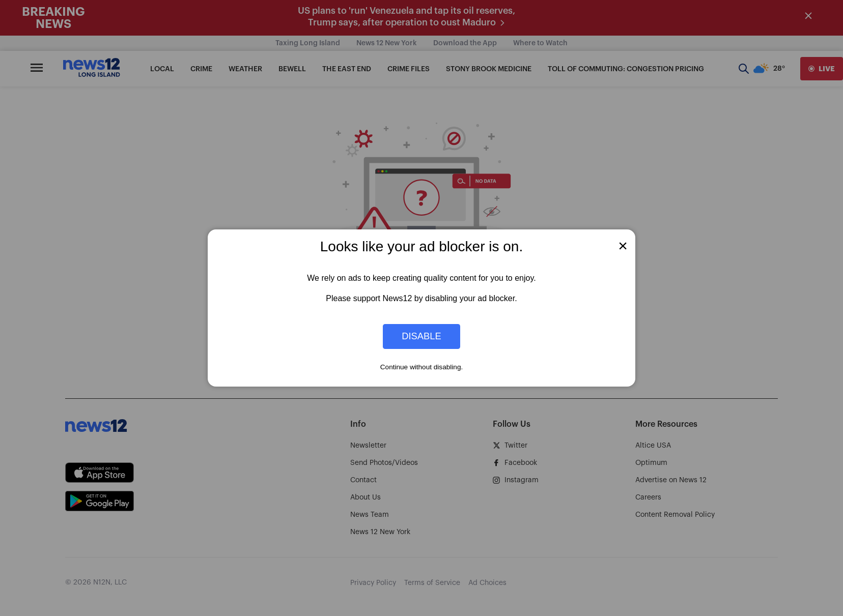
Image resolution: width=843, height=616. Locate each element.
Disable (422, 336)
